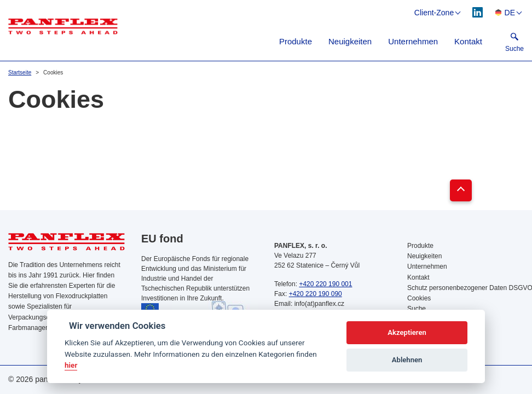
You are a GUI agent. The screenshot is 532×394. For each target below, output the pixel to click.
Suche (417, 309)
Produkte (296, 41)
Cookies (419, 298)
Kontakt (468, 41)
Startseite (20, 73)
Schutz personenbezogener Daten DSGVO (465, 288)
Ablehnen (407, 360)
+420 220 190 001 (325, 284)
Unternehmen (413, 41)
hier (71, 365)
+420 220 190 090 (316, 294)
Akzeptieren (407, 332)
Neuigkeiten (350, 41)
